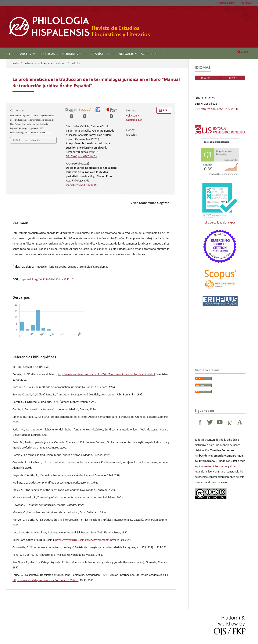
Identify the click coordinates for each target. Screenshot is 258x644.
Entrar (246, 3)
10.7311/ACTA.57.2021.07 (82, 185)
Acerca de (150, 54)
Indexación (127, 54)
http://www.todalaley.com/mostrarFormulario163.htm (45, 580)
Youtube (220, 422)
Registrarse (226, 3)
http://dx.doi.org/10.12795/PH (219, 109)
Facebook (200, 422)
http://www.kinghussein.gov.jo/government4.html (86, 540)
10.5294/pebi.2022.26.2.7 (81, 156)
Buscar (243, 52)
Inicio (15, 63)
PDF (165, 110)
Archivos (28, 54)
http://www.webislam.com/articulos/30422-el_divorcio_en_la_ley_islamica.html (107, 374)
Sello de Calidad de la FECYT (220, 203)
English (233, 78)
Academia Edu (240, 422)
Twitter (210, 422)
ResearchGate (230, 422)
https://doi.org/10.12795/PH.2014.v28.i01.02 (47, 279)
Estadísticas (101, 54)
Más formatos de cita (26, 140)
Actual (10, 54)
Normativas (73, 54)
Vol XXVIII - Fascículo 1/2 (52, 63)
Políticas (48, 54)
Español (203, 78)
